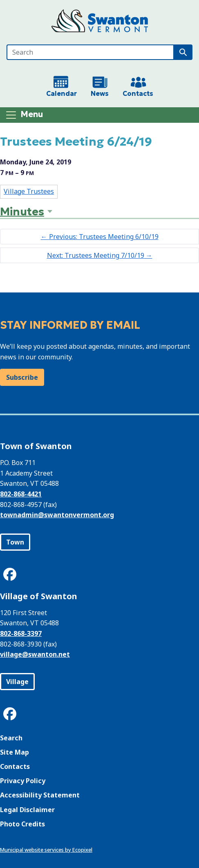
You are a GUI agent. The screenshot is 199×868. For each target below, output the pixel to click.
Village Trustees (29, 191)
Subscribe (22, 377)
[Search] (90, 52)
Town (15, 542)
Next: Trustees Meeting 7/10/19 (100, 255)
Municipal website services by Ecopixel (46, 850)
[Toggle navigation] (24, 115)
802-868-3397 (21, 633)
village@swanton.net (35, 654)
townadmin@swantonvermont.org (57, 515)
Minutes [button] (22, 211)
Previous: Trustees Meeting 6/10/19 (100, 237)
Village (17, 682)
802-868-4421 (21, 494)
